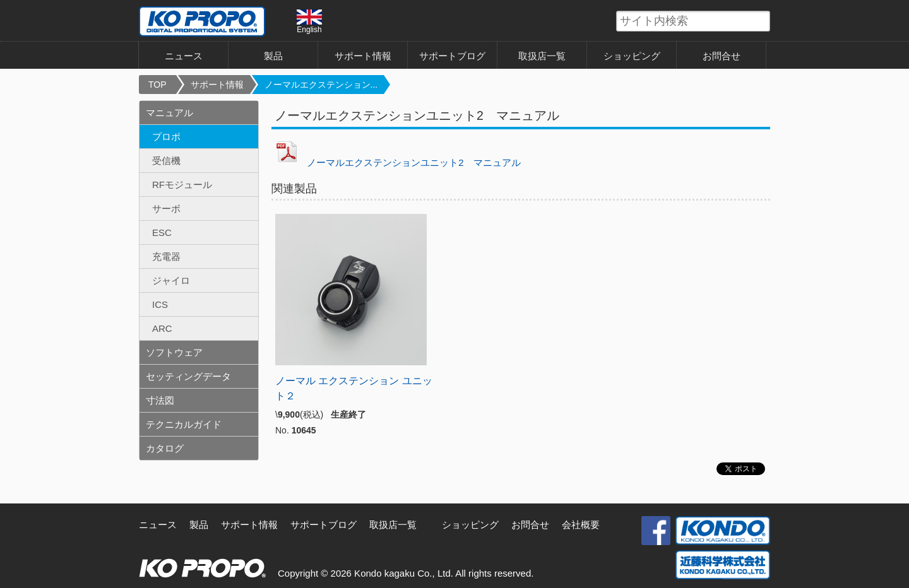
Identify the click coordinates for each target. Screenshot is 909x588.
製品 (273, 56)
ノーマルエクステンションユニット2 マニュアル (413, 162)
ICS (160, 304)
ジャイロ (171, 280)
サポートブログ (452, 56)
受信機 (166, 161)
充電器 (166, 256)
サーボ (166, 209)
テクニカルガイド (184, 424)
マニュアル (169, 113)
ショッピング (632, 56)
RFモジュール (182, 185)
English (309, 21)
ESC (162, 232)
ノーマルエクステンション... (321, 85)
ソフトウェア (174, 352)
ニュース (184, 56)
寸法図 (160, 400)
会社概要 (581, 525)
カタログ (165, 448)
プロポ (166, 137)
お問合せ (722, 56)
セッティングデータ (188, 376)
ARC (162, 328)
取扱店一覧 (542, 56)
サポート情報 (363, 56)
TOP (157, 85)
